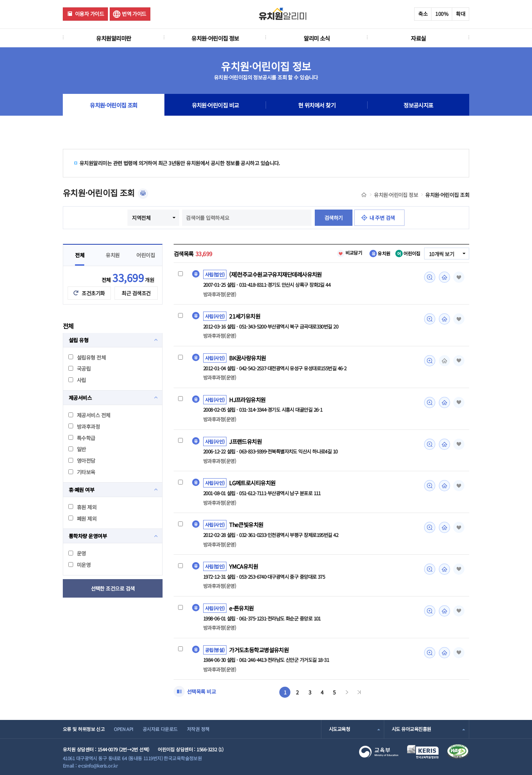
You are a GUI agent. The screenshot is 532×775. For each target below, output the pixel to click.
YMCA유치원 (243, 566)
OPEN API (124, 729)
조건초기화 (93, 293)
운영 (77, 553)
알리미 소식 (317, 38)
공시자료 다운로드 (160, 729)
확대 (461, 14)
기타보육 (82, 472)
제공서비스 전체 (89, 415)
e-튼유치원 (241, 608)
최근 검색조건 (136, 293)
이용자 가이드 (89, 14)
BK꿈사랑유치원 (248, 358)
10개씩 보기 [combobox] (441, 254)
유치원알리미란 (113, 38)
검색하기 (334, 218)
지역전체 (141, 218)
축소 (423, 14)
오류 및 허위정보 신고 (84, 729)
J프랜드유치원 (245, 441)
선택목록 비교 (201, 691)
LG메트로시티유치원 (252, 483)
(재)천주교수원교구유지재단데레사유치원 (275, 274)
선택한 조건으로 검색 (113, 588)
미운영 (79, 565)
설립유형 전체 (87, 357)
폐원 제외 (82, 519)
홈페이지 (444, 277)
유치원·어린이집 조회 (114, 105)
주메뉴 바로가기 (0, 0)
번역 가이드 (134, 14)
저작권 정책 (198, 729)
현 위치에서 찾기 (317, 105)
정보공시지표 (418, 105)
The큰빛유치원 (246, 524)
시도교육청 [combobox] (339, 729)
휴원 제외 (82, 507)
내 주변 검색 (382, 218)
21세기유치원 (245, 316)
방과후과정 (84, 426)
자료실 (418, 38)
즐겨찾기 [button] (459, 277)
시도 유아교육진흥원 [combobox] (411, 729)
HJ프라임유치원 (247, 400)
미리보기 (430, 277)
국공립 (79, 368)
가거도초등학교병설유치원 (259, 650)
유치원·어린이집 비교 (215, 105)
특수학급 (82, 438)
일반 (77, 449)
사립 (77, 380)
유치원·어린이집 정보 (215, 38)
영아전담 (82, 460)
